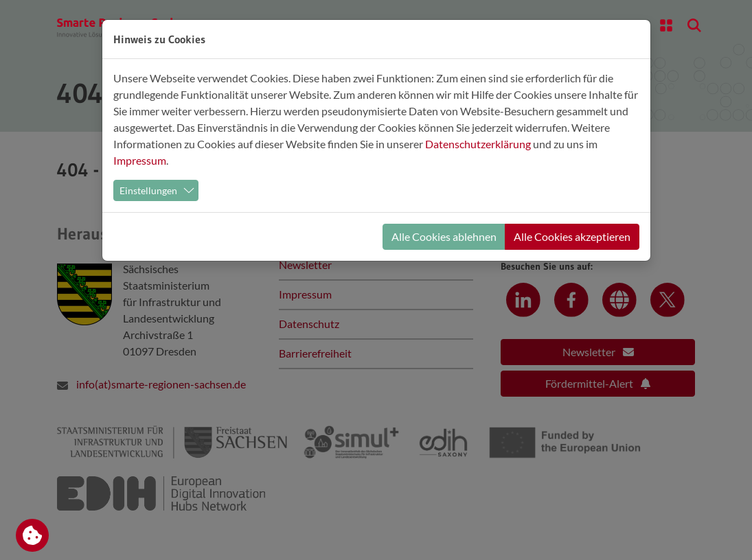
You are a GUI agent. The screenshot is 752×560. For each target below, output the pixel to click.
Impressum (140, 160)
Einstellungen (148, 190)
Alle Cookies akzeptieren (572, 236)
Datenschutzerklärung (478, 144)
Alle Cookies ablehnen (444, 236)
